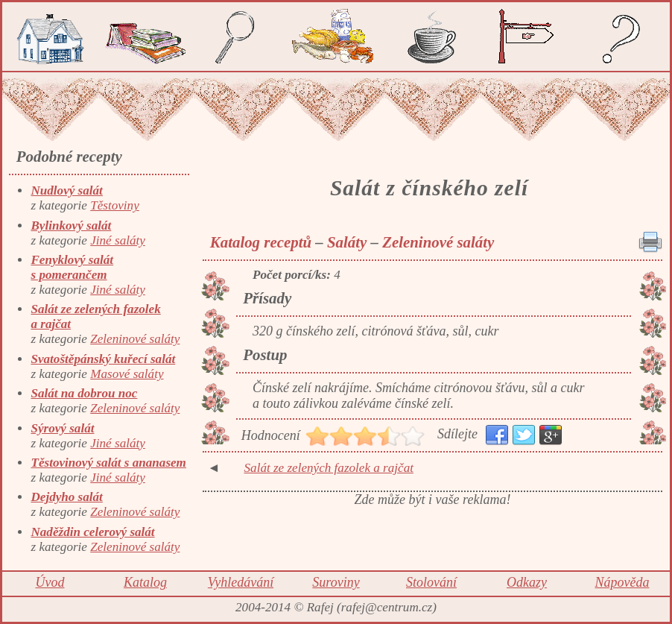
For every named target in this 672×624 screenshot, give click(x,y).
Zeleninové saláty (135, 339)
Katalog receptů (261, 242)
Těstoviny (115, 205)
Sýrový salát (62, 428)
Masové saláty (127, 374)
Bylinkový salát (71, 226)
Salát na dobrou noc (84, 393)
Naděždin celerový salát (92, 532)
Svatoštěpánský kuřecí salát (103, 359)
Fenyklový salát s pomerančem (72, 267)
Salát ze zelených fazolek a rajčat (329, 468)
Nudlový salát (66, 190)
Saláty (347, 242)
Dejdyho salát (66, 497)
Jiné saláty (118, 240)
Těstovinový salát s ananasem (108, 463)
